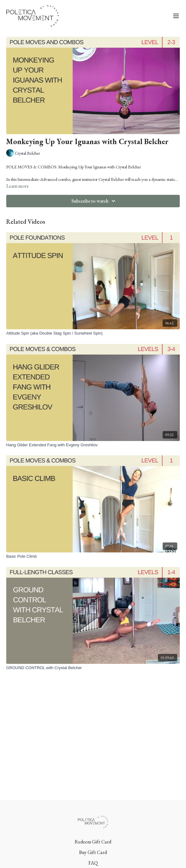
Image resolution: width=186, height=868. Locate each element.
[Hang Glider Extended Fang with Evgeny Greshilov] (93, 445)
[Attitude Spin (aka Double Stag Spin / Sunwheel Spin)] (93, 333)
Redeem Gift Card (93, 842)
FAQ (93, 863)
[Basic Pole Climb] (93, 556)
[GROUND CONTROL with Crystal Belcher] (93, 668)
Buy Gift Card (93, 852)
